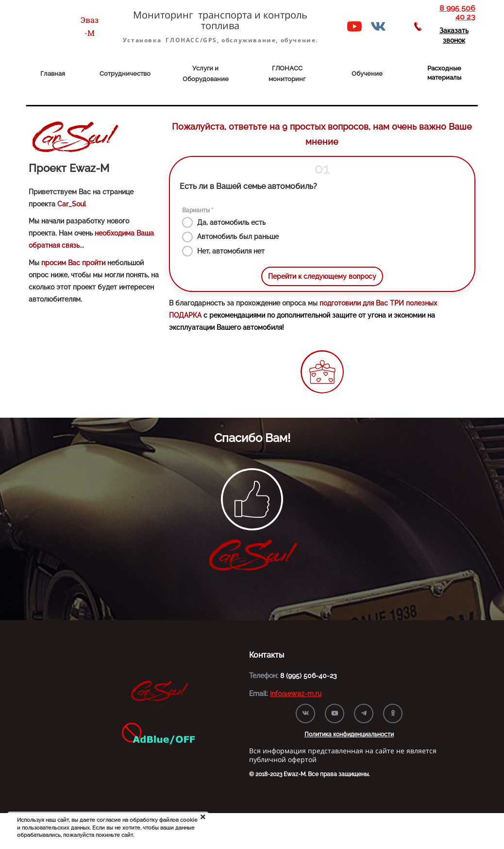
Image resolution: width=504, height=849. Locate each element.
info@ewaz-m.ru (296, 694)
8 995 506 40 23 (457, 12)
